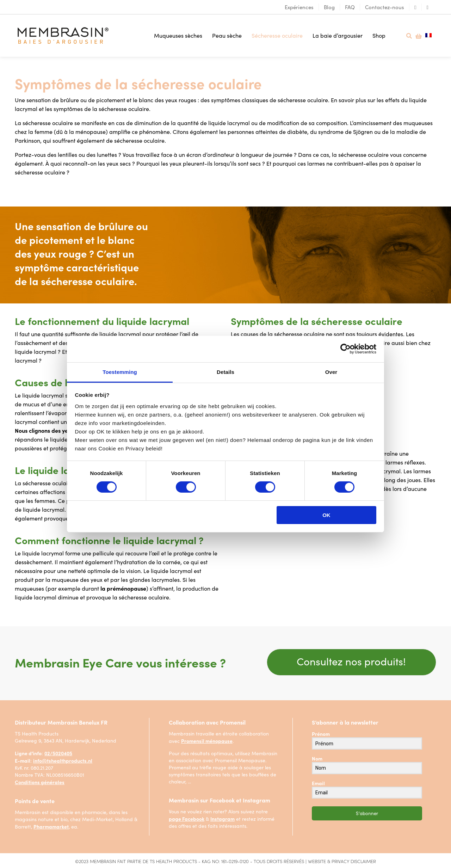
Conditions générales (40, 782)
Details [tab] (225, 372)
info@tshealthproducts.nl (63, 760)
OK (326, 515)
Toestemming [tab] (120, 372)
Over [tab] (331, 372)
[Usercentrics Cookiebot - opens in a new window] (345, 349)
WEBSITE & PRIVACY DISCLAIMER (342, 861)
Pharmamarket (51, 826)
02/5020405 (58, 753)
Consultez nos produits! (351, 661)
